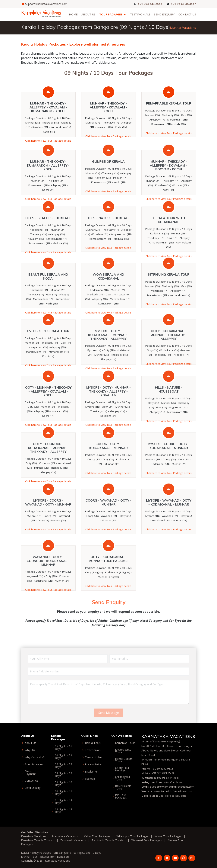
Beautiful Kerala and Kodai (48, 293)
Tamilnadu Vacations (73, 840)
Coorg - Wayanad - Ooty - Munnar (108, 519)
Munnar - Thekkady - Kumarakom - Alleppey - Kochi (48, 182)
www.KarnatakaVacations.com (173, 791)
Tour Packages (111, 14)
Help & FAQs (93, 743)
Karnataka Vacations (169, 782)
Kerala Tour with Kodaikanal (169, 236)
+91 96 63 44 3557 (183, 3)
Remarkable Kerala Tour (169, 103)
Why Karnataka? (35, 757)
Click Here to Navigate (173, 796)
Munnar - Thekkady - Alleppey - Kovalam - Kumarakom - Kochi (48, 107)
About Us (88, 14)
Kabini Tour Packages (97, 836)
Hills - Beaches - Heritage (48, 235)
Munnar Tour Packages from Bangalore (45, 857)
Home (73, 14)
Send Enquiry (164, 14)
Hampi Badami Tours (124, 760)
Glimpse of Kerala (108, 178)
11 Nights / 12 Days (63, 802)
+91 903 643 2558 (150, 3)
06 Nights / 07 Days (63, 757)
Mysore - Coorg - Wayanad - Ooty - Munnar (48, 519)
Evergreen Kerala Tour (48, 347)
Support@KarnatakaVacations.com (46, 4)
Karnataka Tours (125, 743)
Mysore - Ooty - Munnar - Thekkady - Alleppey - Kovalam (108, 408)
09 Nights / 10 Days (63, 784)
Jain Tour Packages (121, 796)
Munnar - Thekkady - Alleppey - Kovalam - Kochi (108, 107)
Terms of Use (93, 757)
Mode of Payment (30, 773)
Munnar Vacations (183, 28)
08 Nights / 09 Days (63, 775)
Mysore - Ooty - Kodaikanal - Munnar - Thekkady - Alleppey (108, 351)
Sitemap (90, 779)
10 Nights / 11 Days (63, 793)
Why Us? (30, 750)
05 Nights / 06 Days (63, 747)
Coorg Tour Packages (122, 769)
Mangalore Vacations (65, 836)
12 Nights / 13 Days (63, 811)
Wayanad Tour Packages (147, 840)
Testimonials (140, 14)
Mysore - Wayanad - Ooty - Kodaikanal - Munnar (169, 519)
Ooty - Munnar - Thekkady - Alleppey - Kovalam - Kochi (48, 408)
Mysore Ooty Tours (123, 751)
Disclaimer (91, 772)
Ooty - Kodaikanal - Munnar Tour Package (108, 575)
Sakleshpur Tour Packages (132, 836)
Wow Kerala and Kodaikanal (108, 293)
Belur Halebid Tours (123, 787)
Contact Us (187, 14)
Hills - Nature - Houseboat (169, 406)
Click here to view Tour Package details (48, 141)
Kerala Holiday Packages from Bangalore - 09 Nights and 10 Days (61, 853)
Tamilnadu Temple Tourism (109, 840)
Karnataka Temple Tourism (38, 840)
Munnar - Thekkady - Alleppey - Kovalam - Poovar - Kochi (169, 182)
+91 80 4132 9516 (162, 769)
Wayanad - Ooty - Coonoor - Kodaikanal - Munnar (48, 577)
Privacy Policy (93, 764)
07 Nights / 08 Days (63, 766)
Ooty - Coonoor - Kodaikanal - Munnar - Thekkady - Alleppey (48, 464)
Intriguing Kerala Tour (169, 291)
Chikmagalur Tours (123, 778)
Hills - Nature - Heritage (108, 235)
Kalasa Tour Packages (168, 836)
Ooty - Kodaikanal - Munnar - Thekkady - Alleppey (169, 351)
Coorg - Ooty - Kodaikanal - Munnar (108, 462)
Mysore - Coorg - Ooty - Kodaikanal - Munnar (169, 462)
